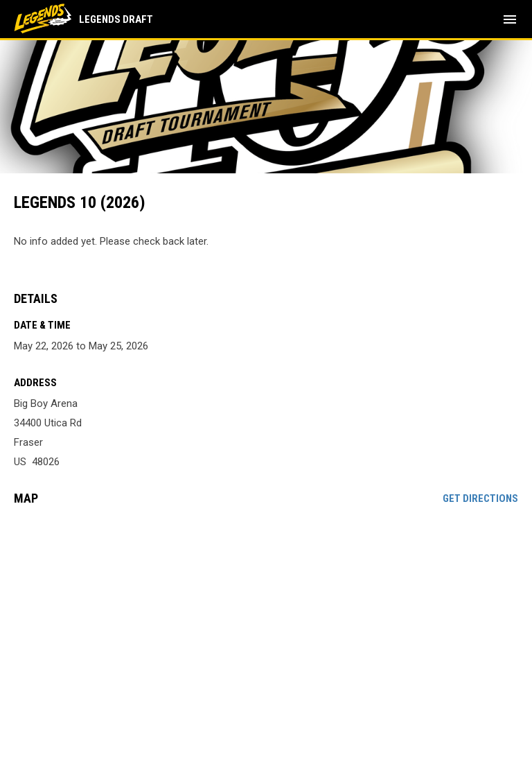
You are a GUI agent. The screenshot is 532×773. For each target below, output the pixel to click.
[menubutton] (510, 19)
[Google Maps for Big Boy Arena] (266, 623)
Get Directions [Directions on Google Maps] (480, 498)
